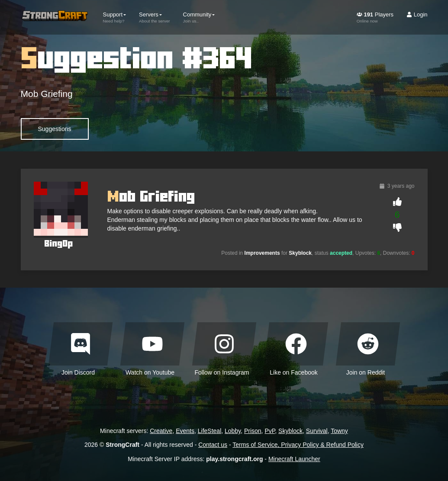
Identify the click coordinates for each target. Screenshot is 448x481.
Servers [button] (155, 17)
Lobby (233, 431)
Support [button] (115, 17)
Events (185, 431)
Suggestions (55, 129)
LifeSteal (209, 431)
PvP (270, 431)
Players (375, 17)
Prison (253, 431)
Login (417, 14)
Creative (161, 431)
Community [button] (199, 17)
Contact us (213, 445)
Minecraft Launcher (294, 459)
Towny (339, 431)
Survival (317, 431)
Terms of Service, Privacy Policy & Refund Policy (298, 445)
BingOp (58, 243)
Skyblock (290, 431)
